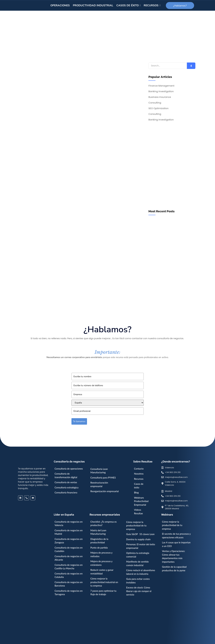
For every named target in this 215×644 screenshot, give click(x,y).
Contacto (139, 469)
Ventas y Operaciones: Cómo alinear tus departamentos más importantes (174, 556)
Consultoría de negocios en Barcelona (69, 584)
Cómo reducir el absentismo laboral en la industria (141, 572)
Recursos (139, 479)
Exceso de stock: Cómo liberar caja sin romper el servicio (139, 591)
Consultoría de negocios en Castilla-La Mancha (69, 567)
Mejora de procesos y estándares (101, 563)
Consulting (155, 103)
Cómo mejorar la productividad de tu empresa (136, 526)
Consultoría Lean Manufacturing (99, 471)
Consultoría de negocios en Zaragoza (69, 541)
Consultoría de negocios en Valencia (69, 523)
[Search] (168, 66)
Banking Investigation (161, 91)
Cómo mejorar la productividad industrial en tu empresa (104, 582)
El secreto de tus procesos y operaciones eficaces (176, 536)
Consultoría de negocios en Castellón (69, 549)
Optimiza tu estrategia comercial (138, 555)
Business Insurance (160, 97)
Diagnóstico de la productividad (99, 541)
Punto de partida (99, 548)
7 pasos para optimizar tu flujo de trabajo (103, 593)
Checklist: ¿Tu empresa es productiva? (104, 523)
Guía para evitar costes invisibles (138, 581)
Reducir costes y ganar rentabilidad (102, 572)
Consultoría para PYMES (103, 478)
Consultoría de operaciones (69, 469)
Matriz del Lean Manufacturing (98, 532)
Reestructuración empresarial (99, 484)
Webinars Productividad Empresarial (141, 501)
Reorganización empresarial (105, 491)
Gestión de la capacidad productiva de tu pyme (174, 569)
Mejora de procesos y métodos (101, 554)
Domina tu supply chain (138, 539)
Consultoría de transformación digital (66, 475)
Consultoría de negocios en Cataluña (69, 575)
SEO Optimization (158, 108)
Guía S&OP (132, 534)
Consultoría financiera (66, 492)
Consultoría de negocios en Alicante (69, 558)
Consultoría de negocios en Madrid (69, 532)
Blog (136, 492)
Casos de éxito (139, 486)
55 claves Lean (147, 534)
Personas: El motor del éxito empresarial (141, 546)
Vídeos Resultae (139, 512)
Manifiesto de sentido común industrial (137, 563)
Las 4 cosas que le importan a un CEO (176, 544)
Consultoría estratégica (67, 487)
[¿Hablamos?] (180, 5)
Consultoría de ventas (66, 482)
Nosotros (139, 474)
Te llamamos (79, 421)
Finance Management (161, 86)
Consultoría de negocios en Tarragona (69, 593)
